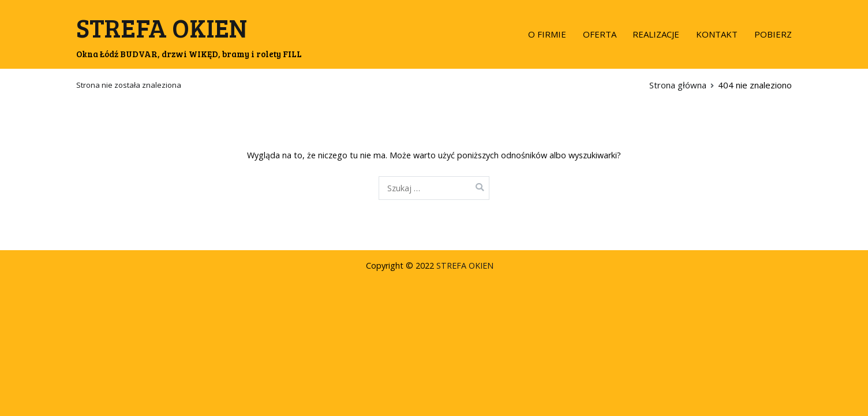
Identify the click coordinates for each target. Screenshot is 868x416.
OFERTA (600, 34)
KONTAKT (717, 34)
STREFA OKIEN (162, 27)
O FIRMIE (547, 34)
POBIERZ (773, 34)
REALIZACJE (656, 34)
